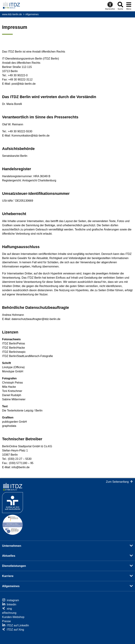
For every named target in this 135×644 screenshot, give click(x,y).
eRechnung (9, 613)
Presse (6, 621)
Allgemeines (32, 14)
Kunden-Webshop (13, 617)
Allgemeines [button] (11, 586)
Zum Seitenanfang (117, 482)
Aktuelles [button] (9, 556)
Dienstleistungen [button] (14, 566)
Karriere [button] (8, 576)
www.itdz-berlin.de (12, 14)
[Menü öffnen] (129, 6)
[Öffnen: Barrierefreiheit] (110, 6)
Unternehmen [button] (12, 546)
